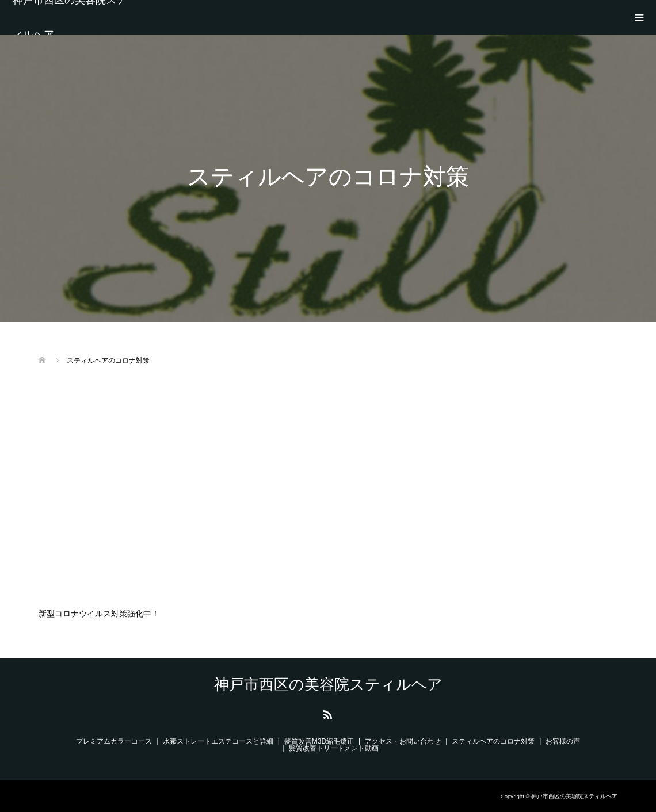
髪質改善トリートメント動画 (334, 748)
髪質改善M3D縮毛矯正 (319, 741)
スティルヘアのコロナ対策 (493, 741)
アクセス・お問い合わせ (403, 741)
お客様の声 (563, 741)
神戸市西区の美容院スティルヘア (70, 17)
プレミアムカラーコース (114, 741)
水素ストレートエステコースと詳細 (218, 741)
